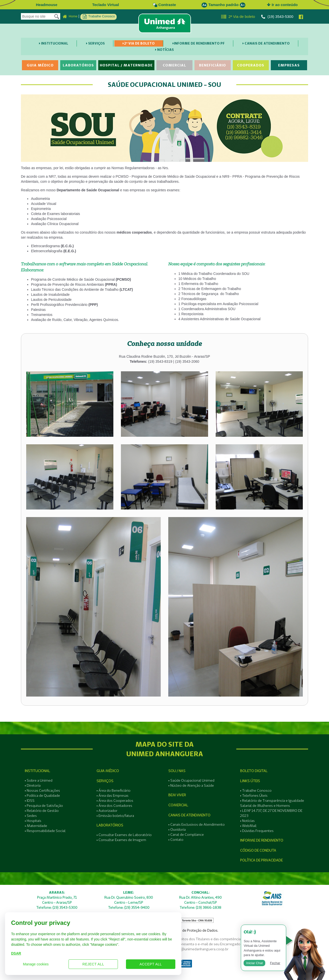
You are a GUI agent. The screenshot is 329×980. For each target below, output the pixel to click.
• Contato (176, 840)
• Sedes (31, 816)
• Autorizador (107, 811)
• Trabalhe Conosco (256, 790)
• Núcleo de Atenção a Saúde (191, 785)
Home (70, 17)
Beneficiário (212, 65)
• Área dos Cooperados (115, 801)
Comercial (174, 65)
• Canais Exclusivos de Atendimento (196, 824)
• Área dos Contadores (114, 806)
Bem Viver (177, 795)
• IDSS (30, 801)
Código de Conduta (258, 850)
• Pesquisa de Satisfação (44, 806)
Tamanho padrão (223, 5)
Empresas (289, 65)
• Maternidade (36, 826)
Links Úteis (250, 781)
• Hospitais (33, 821)
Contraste (164, 5)
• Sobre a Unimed (39, 780)
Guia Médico (40, 65)
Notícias (164, 50)
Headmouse (46, 5)
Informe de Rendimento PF (199, 43)
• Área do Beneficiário (113, 790)
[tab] (164, 343)
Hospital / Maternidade (126, 65)
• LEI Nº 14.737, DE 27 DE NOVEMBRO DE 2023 (271, 813)
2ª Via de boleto (238, 17)
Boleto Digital (254, 771)
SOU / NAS (177, 771)
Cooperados (251, 65)
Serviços (95, 43)
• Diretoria (33, 785)
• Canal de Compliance (186, 834)
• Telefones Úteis (254, 795)
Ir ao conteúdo (282, 5)
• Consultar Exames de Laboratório (124, 835)
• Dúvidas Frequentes (257, 831)
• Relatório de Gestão (42, 811)
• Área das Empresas (112, 795)
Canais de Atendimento (266, 43)
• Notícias (247, 821)
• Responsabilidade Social (45, 831)
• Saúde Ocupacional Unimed (191, 780)
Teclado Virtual (106, 5)
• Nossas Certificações (42, 790)
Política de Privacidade (261, 860)
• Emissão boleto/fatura (115, 816)
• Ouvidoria (177, 829)
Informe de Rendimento (262, 840)
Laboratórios (78, 65)
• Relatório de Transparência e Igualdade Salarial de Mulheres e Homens (272, 803)
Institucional (54, 43)
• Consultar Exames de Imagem (121, 840)
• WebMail (248, 826)
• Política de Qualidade (42, 795)
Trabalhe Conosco (99, 17)
